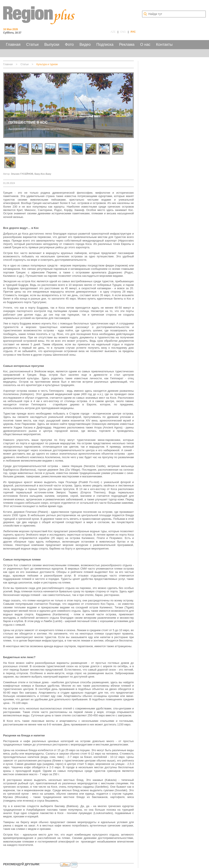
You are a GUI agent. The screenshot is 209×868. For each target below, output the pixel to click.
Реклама (127, 45)
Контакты (164, 45)
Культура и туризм (47, 64)
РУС (133, 32)
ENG (123, 32)
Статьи (32, 45)
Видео (85, 45)
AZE (113, 32)
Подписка (105, 45)
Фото (69, 45)
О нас (145, 45)
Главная (13, 45)
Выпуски (52, 45)
